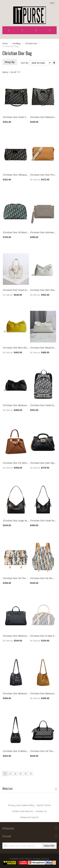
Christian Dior (31, 43)
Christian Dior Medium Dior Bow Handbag (25, 405)
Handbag (17, 43)
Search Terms (44, 805)
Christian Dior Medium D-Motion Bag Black (25, 693)
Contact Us (41, 811)
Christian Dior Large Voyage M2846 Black (24, 521)
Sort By (24, 63)
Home (5, 43)
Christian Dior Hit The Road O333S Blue (24, 578)
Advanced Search (29, 817)
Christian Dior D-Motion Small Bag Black (24, 751)
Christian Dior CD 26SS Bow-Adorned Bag (25, 463)
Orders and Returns (23, 811)
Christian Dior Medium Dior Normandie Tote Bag (28, 636)
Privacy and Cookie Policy (21, 805)
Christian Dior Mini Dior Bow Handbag (23, 348)
